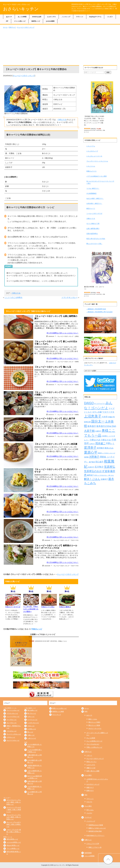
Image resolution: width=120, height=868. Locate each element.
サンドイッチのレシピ (14, 734)
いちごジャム (91, 166)
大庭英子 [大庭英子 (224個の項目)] (98, 431)
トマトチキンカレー (70, 297)
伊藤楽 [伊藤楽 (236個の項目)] (110, 417)
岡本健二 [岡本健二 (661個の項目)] (100, 443)
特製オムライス (91, 171)
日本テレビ (12, 27)
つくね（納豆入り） (93, 188)
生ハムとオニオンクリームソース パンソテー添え (100, 182)
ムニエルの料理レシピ (14, 842)
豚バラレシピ (32, 713)
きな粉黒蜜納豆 (91, 193)
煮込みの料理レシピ (13, 845)
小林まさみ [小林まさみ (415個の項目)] (106, 440)
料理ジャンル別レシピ (59, 708)
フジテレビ (88, 817)
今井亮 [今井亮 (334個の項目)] (105, 417)
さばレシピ (31, 726)
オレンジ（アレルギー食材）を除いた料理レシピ (14, 824)
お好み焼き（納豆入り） (94, 203)
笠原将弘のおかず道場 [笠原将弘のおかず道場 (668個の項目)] (97, 471)
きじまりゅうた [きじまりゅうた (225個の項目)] (100, 404)
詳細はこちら (62, 641)
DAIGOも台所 (37, 17)
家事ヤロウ (90, 791)
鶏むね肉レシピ (32, 710)
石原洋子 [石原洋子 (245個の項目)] (91, 467)
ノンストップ (66, 17)
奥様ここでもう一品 (95, 847)
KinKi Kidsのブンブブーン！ (95, 836)
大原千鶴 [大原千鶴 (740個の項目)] (89, 431)
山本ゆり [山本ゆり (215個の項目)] (92, 444)
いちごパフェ (91, 146)
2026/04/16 (51, 385)
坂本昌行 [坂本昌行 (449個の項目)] (92, 426)
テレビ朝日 (88, 775)
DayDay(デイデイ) (95, 17)
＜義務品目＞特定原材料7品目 (96, 309)
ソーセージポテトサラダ (94, 214)
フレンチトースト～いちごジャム (97, 161)
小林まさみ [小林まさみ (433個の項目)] (95, 440)
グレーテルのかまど (93, 744)
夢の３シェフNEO (94, 722)
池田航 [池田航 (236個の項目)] (86, 457)
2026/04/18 (51, 336)
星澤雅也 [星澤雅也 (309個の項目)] (101, 448)
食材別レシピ (36, 21)
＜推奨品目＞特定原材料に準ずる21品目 (99, 312)
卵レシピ (30, 732)
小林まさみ (62, 120)
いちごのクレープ (92, 151)
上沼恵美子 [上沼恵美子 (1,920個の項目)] (93, 416)
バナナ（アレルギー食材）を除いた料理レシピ (14, 832)
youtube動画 (50, 21)
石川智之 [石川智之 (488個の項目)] (99, 467)
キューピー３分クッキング (26, 27)
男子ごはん (90, 810)
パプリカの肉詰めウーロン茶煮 (97, 176)
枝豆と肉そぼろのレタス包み (96, 239)
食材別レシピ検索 (58, 711)
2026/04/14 (51, 436)
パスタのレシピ (12, 731)
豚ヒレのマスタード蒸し (94, 244)
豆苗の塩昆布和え (92, 234)
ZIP (7, 21)
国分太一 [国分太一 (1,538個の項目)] (98, 421)
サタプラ (89, 802)
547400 (93, 293)
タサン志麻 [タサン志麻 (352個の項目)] (97, 412)
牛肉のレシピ (37, 629)
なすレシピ (31, 717)
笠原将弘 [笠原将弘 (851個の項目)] (110, 467)
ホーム (5, 27)
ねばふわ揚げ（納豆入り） (95, 198)
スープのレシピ (12, 720)
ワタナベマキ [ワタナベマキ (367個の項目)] (108, 412)
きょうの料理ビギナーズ (94, 741)
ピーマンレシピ (32, 720)
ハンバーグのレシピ (13, 717)
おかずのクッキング (93, 784)
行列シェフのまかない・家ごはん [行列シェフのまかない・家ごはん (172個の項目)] (104, 475)
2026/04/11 (51, 489)
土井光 (77, 336)
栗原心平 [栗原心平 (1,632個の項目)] (91, 452)
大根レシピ (31, 735)
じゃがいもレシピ (33, 723)
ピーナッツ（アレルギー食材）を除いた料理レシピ (14, 810)
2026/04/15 (51, 415)
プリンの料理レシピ (13, 849)
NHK (86, 711)
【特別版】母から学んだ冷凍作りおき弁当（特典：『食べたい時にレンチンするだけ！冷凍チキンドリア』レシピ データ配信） (94, 121)
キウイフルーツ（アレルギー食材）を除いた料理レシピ (14, 802)
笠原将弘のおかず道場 (96, 825)
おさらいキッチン (21, 9)
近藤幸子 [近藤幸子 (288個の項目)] (104, 479)
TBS (86, 795)
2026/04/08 (47, 566)
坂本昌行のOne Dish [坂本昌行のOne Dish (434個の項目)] (106, 426)
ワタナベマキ (75, 515)
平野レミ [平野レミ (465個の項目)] (110, 443)
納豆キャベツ (91, 208)
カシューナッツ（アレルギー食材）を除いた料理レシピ (14, 817)
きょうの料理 (22, 17)
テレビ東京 (88, 806)
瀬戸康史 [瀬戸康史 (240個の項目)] (92, 462)
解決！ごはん (93, 719)
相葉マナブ (90, 787)
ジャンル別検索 (89, 856)
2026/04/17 (51, 362)
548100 (93, 129)
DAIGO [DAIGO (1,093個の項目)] (89, 403)
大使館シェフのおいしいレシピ (43, 634)
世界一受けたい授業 (93, 771)
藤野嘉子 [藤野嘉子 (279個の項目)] (90, 475)
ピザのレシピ (11, 737)
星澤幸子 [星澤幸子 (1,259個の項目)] (90, 448)
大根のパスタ (91, 219)
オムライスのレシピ (13, 740)
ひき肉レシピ (32, 729)
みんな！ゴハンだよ (95, 728)
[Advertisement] (60, 46)
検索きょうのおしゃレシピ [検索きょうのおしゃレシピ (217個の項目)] (107, 453)
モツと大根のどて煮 (93, 224)
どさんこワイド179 (93, 844)
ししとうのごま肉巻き (14, 297)
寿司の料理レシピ (12, 839)
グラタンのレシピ (12, 713)
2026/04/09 (47, 540)
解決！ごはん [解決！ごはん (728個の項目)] (92, 479)
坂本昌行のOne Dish (95, 831)
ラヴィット (80, 17)
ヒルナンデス (51, 17)
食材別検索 (88, 853)
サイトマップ (57, 715)
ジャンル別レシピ (20, 21)
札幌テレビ (88, 840)
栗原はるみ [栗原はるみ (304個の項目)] (109, 448)
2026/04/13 (51, 459)
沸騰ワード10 (91, 768)
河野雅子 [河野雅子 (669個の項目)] (94, 457)
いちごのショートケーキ (94, 156)
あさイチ (9, 17)
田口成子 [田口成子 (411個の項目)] (100, 462)
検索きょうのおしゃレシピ (97, 828)
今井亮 (77, 362)
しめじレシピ (32, 738)
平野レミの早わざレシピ (94, 747)
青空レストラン (91, 762)
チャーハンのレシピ (13, 710)
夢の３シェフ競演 (94, 725)
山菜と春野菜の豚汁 (93, 229)
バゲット (89, 755)
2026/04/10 (47, 515)
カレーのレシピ (12, 723)
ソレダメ (110, 17)
